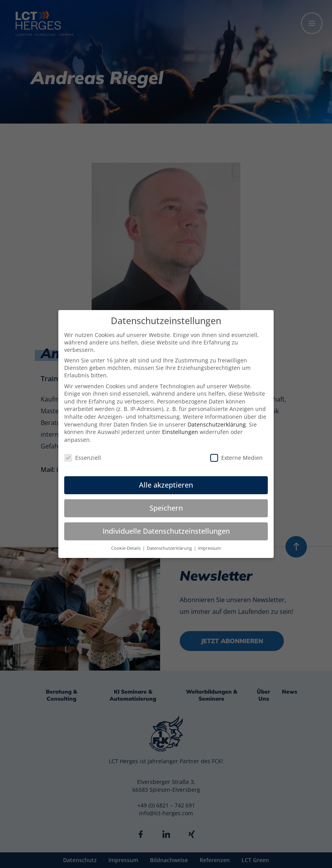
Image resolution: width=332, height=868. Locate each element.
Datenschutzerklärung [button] (170, 548)
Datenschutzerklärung (217, 424)
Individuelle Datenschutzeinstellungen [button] (166, 531)
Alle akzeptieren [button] (166, 485)
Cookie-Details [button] (126, 548)
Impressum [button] (209, 548)
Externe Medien (236, 458)
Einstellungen (180, 432)
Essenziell (83, 458)
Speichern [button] (166, 508)
